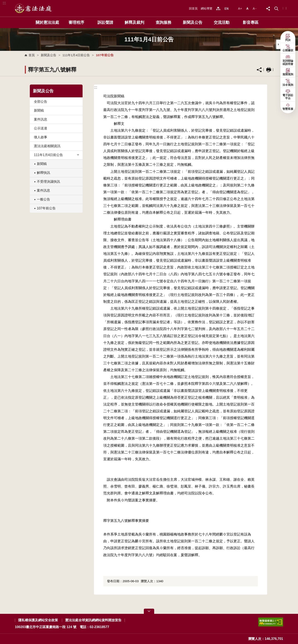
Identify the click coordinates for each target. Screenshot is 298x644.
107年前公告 (46, 208)
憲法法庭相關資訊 (47, 146)
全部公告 (41, 102)
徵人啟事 (41, 137)
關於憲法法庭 (47, 22)
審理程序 (76, 22)
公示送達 (41, 128)
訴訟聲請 (105, 22)
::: (4, 3)
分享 (259, 70)
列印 (269, 70)
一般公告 (43, 199)
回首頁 (193, 8)
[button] (276, 8)
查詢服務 (163, 22)
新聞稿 (39, 110)
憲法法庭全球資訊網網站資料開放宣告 (93, 620)
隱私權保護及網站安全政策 (38, 620)
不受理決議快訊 (48, 182)
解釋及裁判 (134, 22)
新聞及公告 (193, 22)
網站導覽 (207, 8)
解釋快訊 (43, 173)
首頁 (32, 55)
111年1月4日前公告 (76, 55)
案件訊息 (41, 119)
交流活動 (222, 22)
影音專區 (251, 22)
